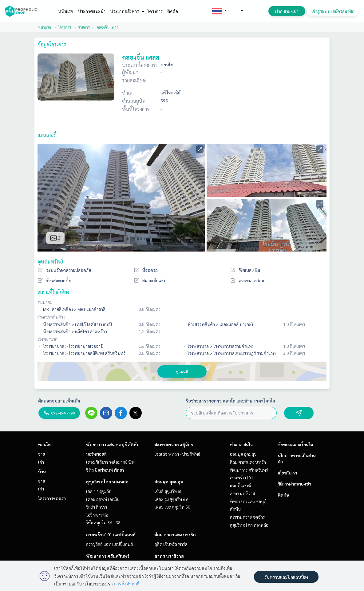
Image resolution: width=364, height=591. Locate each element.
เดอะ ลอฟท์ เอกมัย (103, 499)
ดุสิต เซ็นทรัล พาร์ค (171, 544)
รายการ (84, 27)
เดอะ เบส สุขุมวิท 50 (172, 507)
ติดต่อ (173, 11)
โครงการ (155, 11)
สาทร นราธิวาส (169, 556)
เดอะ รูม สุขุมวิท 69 (171, 499)
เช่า (41, 462)
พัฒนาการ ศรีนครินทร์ (108, 556)
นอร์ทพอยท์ (96, 454)
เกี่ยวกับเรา (287, 473)
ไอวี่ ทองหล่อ (97, 515)
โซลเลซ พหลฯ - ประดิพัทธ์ (177, 454)
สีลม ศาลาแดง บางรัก (175, 534)
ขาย (42, 454)
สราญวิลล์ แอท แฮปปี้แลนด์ (110, 544)
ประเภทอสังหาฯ (127, 11)
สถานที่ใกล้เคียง (53, 292)
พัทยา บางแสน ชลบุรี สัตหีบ (113, 444)
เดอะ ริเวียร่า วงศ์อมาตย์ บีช (110, 462)
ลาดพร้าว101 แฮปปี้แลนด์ (111, 534)
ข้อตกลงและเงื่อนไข (295, 444)
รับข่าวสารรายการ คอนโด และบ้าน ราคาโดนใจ (230, 401)
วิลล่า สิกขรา (97, 507)
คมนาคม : (46, 302)
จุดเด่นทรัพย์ (50, 262)
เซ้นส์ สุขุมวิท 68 (168, 491)
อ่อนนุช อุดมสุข (169, 482)
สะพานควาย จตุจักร (174, 444)
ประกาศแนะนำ (92, 11)
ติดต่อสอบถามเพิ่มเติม (59, 401)
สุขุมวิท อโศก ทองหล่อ (107, 482)
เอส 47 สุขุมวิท (99, 491)
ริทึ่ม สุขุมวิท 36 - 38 (103, 522)
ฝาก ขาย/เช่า (287, 11)
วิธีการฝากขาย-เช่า (295, 484)
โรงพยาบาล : (48, 339)
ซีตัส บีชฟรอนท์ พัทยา (105, 470)
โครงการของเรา (52, 498)
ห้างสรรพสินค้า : (51, 317)
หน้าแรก (66, 11)
